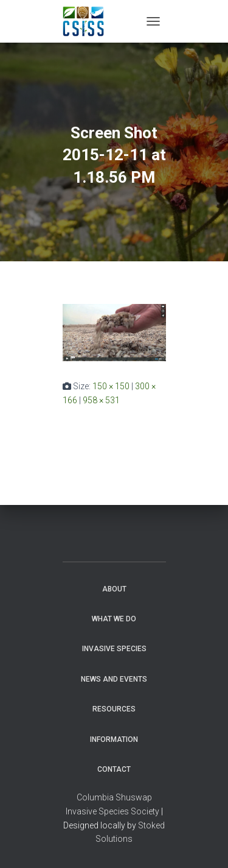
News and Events (114, 679)
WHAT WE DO (114, 619)
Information (114, 739)
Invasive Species (114, 649)
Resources (114, 709)
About (114, 589)
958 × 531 (101, 400)
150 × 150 (111, 386)
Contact (114, 769)
